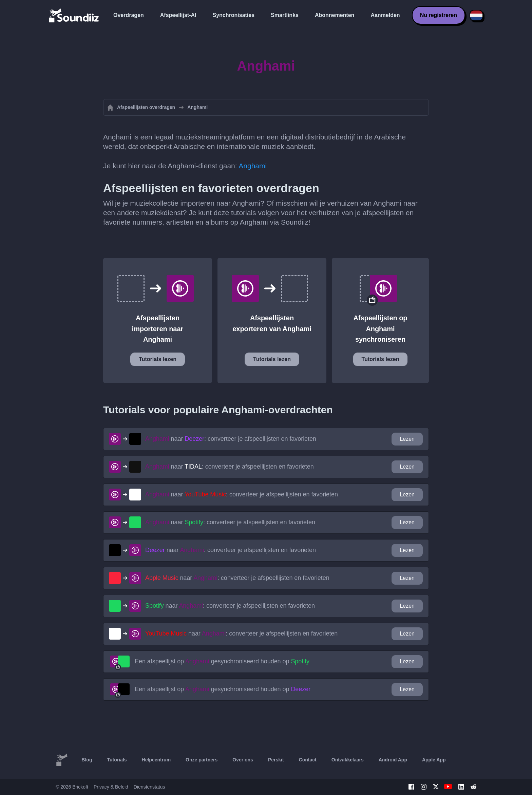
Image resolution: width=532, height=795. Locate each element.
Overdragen (129, 15)
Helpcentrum (156, 760)
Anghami (253, 166)
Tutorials (117, 760)
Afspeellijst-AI (178, 15)
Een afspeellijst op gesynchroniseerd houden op (222, 661)
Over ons (243, 760)
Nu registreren (439, 15)
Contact (308, 760)
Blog (87, 760)
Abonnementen (335, 15)
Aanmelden (385, 15)
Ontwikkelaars (348, 760)
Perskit (276, 760)
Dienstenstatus (149, 787)
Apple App (434, 760)
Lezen (407, 439)
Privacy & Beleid (111, 787)
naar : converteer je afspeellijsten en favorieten (231, 439)
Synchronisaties (234, 15)
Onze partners (202, 760)
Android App (393, 760)
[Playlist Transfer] (74, 15)
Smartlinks (285, 15)
